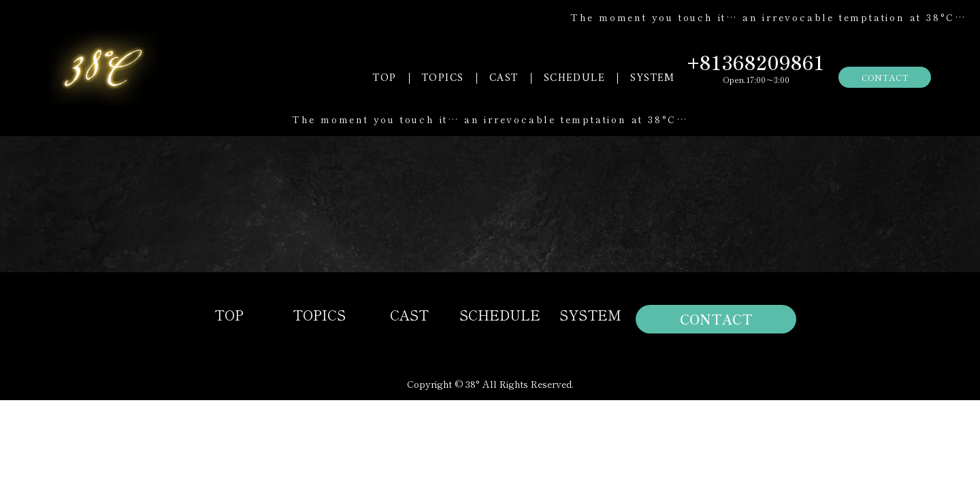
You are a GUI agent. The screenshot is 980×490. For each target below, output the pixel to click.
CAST (504, 78)
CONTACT (885, 77)
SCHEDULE (574, 78)
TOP (385, 78)
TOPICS (443, 78)
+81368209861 (756, 62)
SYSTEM (652, 78)
